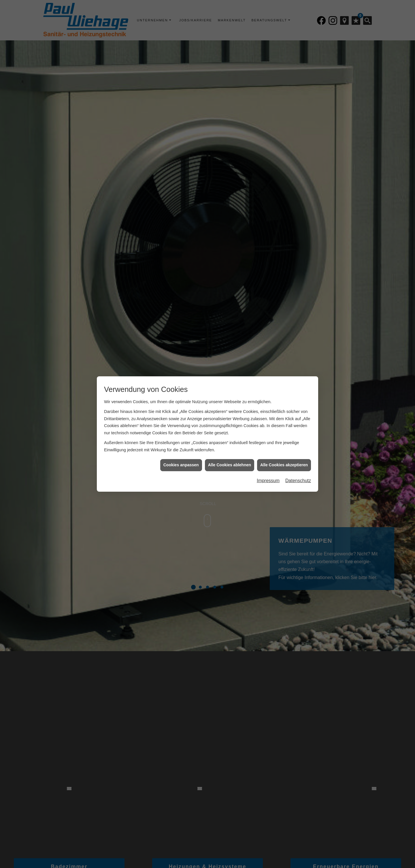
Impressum (268, 475)
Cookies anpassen (181, 459)
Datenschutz (298, 475)
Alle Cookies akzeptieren (284, 459)
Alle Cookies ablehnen (230, 459)
